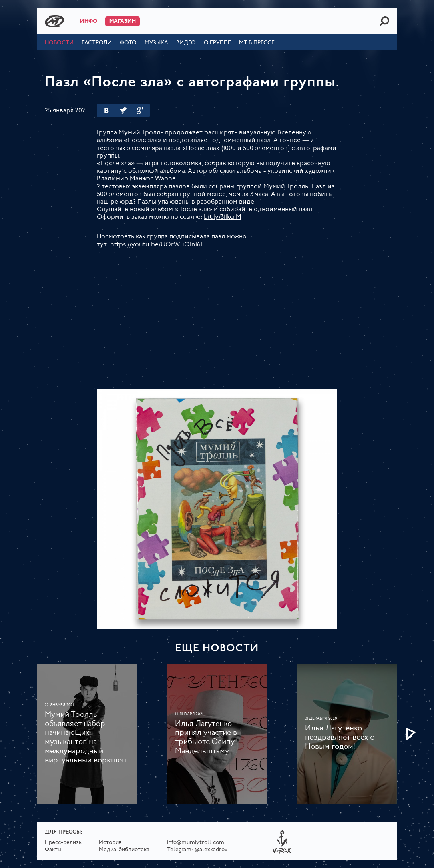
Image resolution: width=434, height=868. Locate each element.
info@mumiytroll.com (196, 843)
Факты (53, 850)
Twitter (123, 110)
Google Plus (140, 110)
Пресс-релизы (64, 843)
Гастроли (97, 43)
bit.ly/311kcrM (223, 217)
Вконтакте (106, 110)
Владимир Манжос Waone (136, 179)
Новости (59, 43)
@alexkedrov (211, 850)
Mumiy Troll (54, 21)
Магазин (123, 21)
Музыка (156, 43)
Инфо (89, 21)
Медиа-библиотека (124, 850)
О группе (217, 43)
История (110, 843)
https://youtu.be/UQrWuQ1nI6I (156, 245)
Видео (186, 43)
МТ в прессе (257, 43)
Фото (128, 43)
